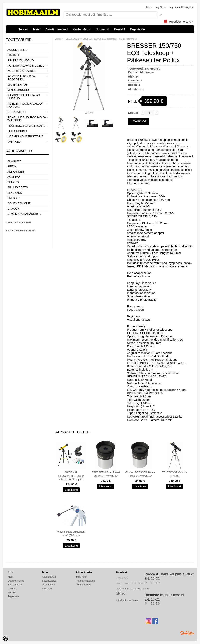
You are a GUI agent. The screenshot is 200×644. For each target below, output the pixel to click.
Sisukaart (47, 589)
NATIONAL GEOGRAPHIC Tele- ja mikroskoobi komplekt (71, 476)
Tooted (23, 29)
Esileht (58, 39)
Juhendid (103, 29)
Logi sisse (160, 7)
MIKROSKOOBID (18, 90)
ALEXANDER (16, 172)
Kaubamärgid (82, 29)
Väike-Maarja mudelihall (18, 223)
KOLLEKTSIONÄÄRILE (22, 71)
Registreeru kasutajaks (181, 7)
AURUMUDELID (17, 50)
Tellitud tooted (83, 585)
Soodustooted (49, 581)
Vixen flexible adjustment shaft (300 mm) (71, 533)
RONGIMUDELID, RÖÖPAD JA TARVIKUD (27, 119)
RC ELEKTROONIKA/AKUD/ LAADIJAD (25, 105)
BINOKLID (14, 55)
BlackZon (15, 193)
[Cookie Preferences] (5, 639)
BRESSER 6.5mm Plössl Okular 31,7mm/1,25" (106, 474)
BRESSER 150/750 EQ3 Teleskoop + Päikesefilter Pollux (110, 39)
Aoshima (14, 177)
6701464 (121, 594)
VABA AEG (14, 142)
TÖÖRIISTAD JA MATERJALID (26, 126)
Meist (37, 29)
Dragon (13, 209)
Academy (14, 161)
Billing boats (18, 187)
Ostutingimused (56, 29)
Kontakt (120, 29)
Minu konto (82, 577)
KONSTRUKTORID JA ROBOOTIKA (21, 78)
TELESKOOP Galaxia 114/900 (174, 474)
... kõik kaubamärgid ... (24, 214)
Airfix (12, 166)
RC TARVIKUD (17, 112)
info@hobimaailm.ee (127, 600)
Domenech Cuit (19, 203)
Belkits (13, 182)
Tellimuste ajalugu (85, 581)
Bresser (14, 198)
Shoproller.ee (187, 633)
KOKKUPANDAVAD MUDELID (26, 66)
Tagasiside (137, 29)
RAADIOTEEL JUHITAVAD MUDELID (24, 97)
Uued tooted (48, 585)
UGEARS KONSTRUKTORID (25, 136)
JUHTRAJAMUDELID (21, 60)
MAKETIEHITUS (17, 85)
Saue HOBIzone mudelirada (20, 231)
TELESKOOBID (17, 131)
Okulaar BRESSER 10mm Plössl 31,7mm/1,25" (140, 474)
